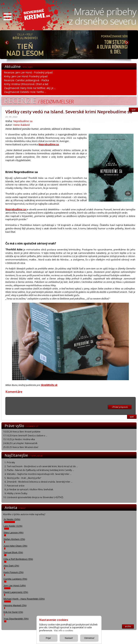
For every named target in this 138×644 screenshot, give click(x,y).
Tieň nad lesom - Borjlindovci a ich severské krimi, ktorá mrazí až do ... (42, 466)
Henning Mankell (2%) (15, 605)
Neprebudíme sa (23, 121)
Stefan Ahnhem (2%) (14, 539)
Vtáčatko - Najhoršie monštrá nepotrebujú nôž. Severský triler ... (39, 474)
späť (132, 417)
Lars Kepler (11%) (13, 526)
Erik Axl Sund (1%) (13, 612)
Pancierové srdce (16, 486)
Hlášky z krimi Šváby (17, 493)
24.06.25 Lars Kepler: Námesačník (20, 443)
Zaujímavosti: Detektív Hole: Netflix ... (25, 92)
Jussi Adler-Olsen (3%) (15, 546)
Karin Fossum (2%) (14, 572)
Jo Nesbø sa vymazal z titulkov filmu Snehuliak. (30, 489)
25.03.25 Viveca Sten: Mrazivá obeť (21, 447)
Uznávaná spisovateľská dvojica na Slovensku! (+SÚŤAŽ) (35, 497)
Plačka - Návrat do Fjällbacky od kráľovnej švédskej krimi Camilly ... (40, 470)
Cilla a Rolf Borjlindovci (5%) (18, 559)
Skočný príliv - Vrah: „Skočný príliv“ (24, 478)
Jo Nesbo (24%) (12, 519)
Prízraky (11, 462)
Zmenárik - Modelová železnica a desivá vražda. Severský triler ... (40, 482)
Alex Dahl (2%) (11, 566)
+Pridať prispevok (120, 407)
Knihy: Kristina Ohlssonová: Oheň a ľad (26, 84)
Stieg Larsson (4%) (14, 533)
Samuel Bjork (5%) (13, 552)
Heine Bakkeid (21, 125)
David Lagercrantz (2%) (16, 592)
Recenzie (39, 101)
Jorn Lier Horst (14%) (15, 586)
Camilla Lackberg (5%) (15, 579)
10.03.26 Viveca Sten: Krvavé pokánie (22, 432)
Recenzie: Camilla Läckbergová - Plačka (27, 80)
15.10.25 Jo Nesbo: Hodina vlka (19, 439)
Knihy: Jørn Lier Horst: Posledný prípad (26, 76)
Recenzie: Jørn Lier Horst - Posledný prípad (28, 72)
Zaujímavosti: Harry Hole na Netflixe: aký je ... (30, 88)
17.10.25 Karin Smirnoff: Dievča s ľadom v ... (25, 436)
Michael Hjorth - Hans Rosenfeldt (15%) (24, 599)
